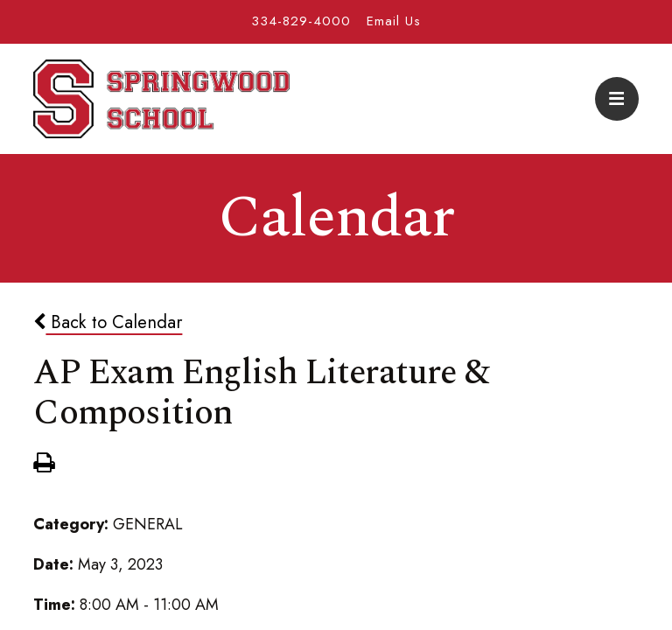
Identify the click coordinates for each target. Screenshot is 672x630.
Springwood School (161, 99)
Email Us (394, 21)
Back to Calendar (108, 322)
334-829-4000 (301, 21)
